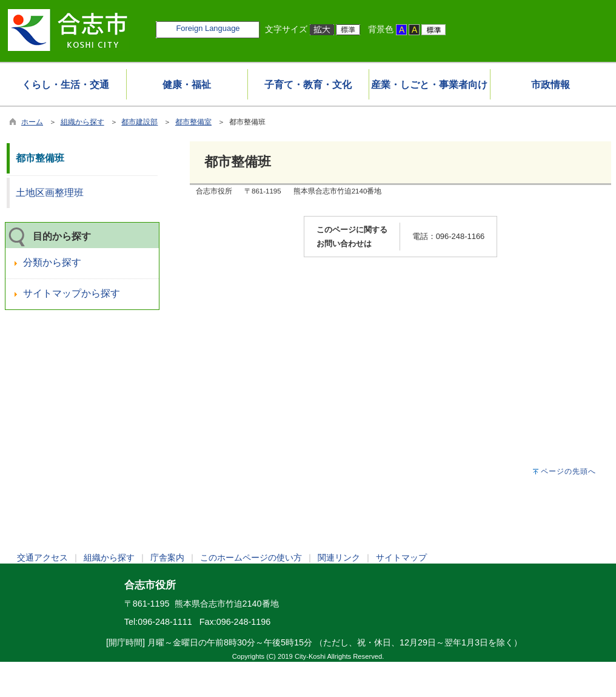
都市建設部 (139, 122)
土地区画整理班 (50, 193)
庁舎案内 (167, 557)
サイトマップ (401, 557)
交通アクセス (42, 557)
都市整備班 (40, 158)
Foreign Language (208, 28)
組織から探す (82, 122)
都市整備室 (193, 122)
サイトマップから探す (72, 293)
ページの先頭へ (568, 471)
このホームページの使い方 (251, 557)
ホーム (32, 122)
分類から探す (52, 262)
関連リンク (339, 557)
